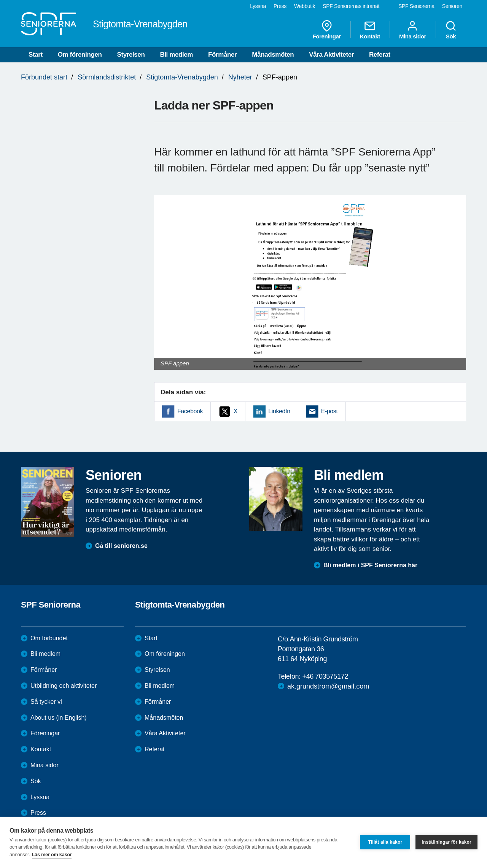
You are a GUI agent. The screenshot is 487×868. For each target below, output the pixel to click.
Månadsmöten (273, 55)
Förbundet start (44, 77)
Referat (380, 55)
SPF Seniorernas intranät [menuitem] (351, 6)
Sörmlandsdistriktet (107, 77)
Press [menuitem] (280, 6)
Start (36, 55)
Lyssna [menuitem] (258, 6)
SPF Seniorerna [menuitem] (416, 6)
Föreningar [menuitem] (327, 30)
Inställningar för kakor (446, 842)
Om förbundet (49, 638)
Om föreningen (80, 55)
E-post (329, 411)
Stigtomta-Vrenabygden (182, 77)
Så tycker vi (46, 702)
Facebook (190, 411)
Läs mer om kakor (52, 855)
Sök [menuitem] (451, 30)
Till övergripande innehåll (0, 0)
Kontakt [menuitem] (370, 30)
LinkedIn (279, 411)
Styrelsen (131, 55)
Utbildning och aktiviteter (64, 686)
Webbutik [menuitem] (305, 6)
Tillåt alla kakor (385, 842)
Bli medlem (176, 55)
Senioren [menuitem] (452, 6)
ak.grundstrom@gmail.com (328, 686)
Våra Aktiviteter (331, 55)
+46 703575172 (325, 676)
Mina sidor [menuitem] (413, 30)
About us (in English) (59, 718)
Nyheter (240, 77)
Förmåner (222, 55)
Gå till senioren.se (121, 546)
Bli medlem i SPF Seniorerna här (370, 565)
